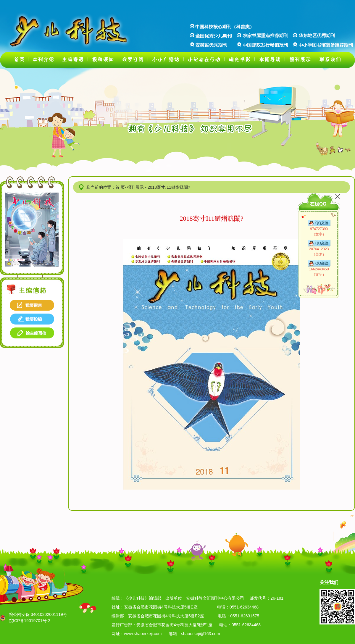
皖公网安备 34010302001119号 (38, 614)
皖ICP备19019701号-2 (30, 621)
